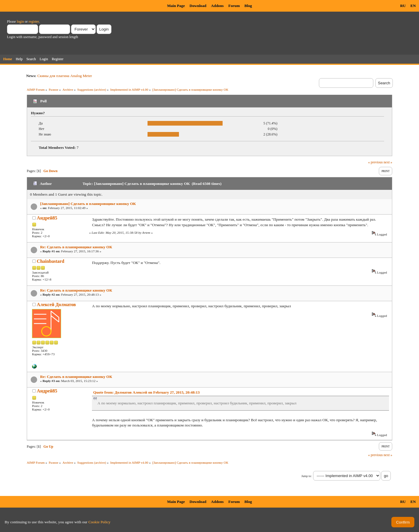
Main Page (176, 6)
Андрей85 (47, 218)
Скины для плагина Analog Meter (65, 76)
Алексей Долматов (56, 305)
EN (413, 6)
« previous (375, 162)
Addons (217, 6)
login (21, 22)
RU (403, 6)
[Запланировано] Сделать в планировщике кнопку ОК (88, 204)
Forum (234, 6)
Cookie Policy (100, 522)
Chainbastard (51, 261)
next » (388, 162)
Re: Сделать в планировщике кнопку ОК (76, 247)
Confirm (403, 522)
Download (198, 6)
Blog (248, 6)
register (34, 22)
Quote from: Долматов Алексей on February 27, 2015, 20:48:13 (146, 392)
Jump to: (307, 476)
